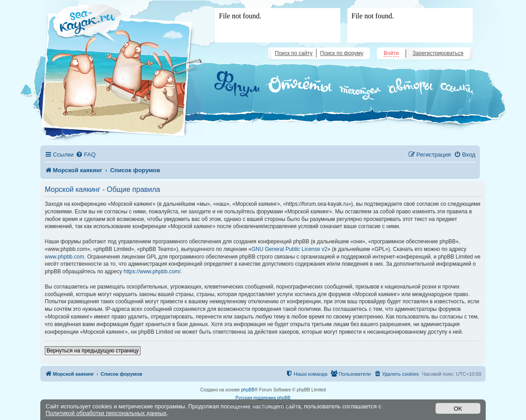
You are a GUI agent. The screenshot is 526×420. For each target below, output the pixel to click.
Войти (391, 53)
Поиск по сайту (294, 53)
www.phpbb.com (64, 257)
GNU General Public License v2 (289, 249)
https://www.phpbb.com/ (152, 272)
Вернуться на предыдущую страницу (93, 351)
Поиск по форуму (342, 53)
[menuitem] (86, 155)
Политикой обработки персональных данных (106, 413)
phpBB (248, 390)
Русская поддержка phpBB (263, 398)
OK (458, 409)
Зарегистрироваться (438, 53)
